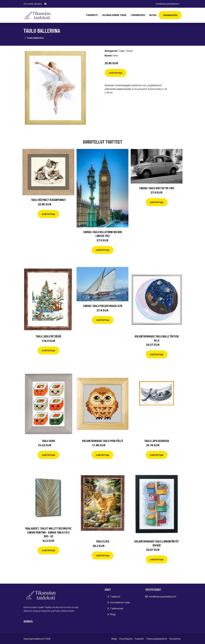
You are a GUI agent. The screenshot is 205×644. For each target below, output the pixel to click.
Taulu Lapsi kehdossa (157, 441)
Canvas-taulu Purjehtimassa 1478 (103, 306)
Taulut (129, 51)
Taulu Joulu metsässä (48, 336)
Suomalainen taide (114, 15)
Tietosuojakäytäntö (157, 639)
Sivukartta (175, 639)
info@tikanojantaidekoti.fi (167, 4)
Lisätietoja (115, 73)
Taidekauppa (170, 15)
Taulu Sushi (48, 441)
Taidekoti (92, 15)
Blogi (153, 15)
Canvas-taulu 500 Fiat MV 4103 (157, 188)
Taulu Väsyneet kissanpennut (48, 200)
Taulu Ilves (103, 541)
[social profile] (45, 4)
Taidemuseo (138, 15)
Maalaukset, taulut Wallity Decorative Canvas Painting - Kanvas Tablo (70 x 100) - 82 (48, 532)
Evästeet (139, 639)
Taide (121, 51)
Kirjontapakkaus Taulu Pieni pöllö (103, 441)
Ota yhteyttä (126, 639)
